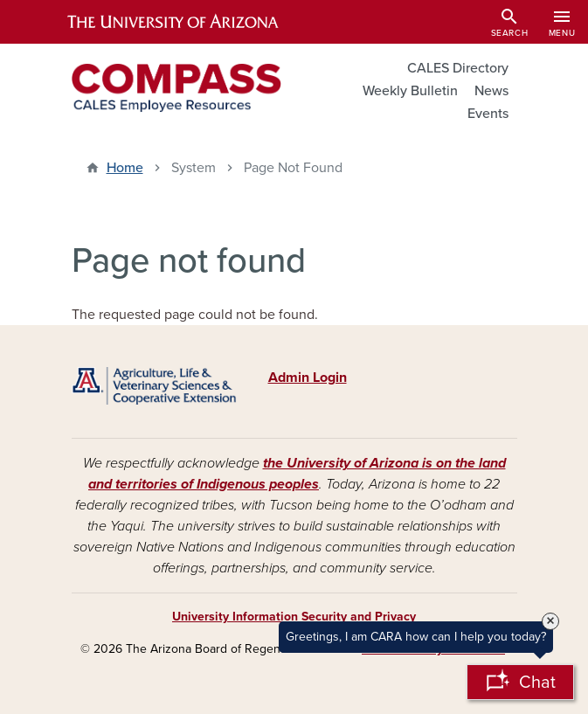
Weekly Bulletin (410, 91)
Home (125, 168)
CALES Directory (458, 68)
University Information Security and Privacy (294, 617)
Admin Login (308, 378)
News (491, 91)
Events (488, 114)
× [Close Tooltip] (550, 621)
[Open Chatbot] (520, 682)
